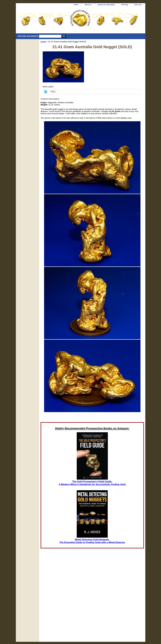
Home (43, 42)
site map (125, 5)
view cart (138, 5)
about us (88, 5)
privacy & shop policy (106, 5)
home (76, 5)
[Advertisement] (92, 416)
